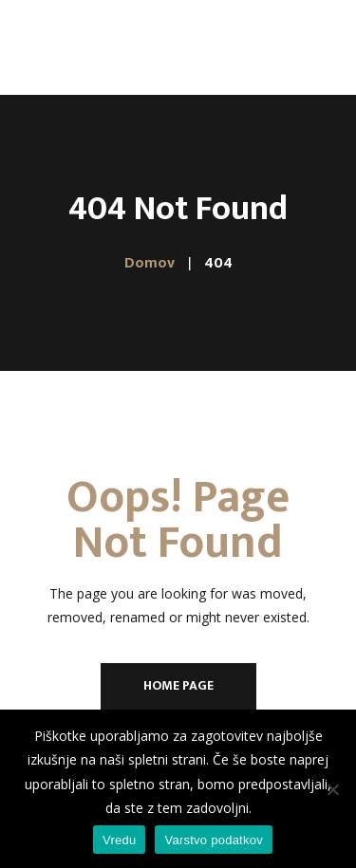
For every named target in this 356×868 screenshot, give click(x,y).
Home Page (178, 685)
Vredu (119, 840)
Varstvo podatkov (213, 840)
